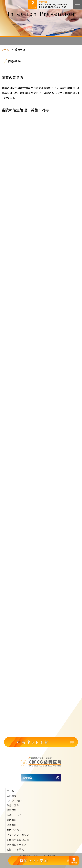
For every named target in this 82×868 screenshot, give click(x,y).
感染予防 (12, 810)
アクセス (33, 5)
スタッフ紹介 (14, 801)
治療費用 (12, 825)
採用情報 (27, 778)
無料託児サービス (17, 844)
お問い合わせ (14, 830)
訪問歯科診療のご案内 (19, 840)
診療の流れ (13, 805)
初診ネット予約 (15, 849)
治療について (14, 815)
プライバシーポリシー (19, 835)
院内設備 (12, 820)
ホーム (5, 49)
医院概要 (12, 796)
